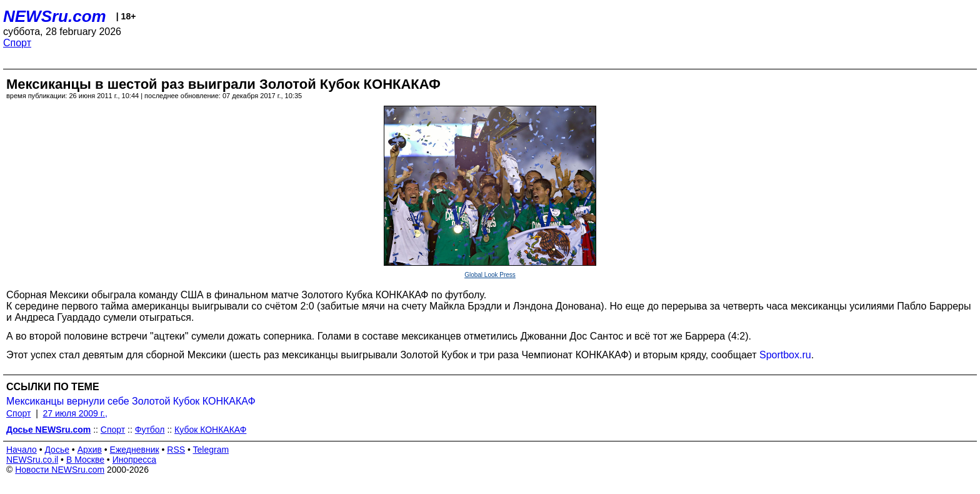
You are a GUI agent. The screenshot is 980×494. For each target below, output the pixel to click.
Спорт (17, 43)
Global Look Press (490, 275)
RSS (176, 450)
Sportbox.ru (785, 355)
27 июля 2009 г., (75, 413)
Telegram (211, 450)
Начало (22, 450)
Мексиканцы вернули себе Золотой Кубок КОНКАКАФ (131, 401)
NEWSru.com (55, 16)
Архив (90, 450)
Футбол (150, 430)
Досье (57, 450)
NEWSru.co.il (32, 460)
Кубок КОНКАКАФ (210, 430)
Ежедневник (135, 450)
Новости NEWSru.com (60, 470)
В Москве (85, 460)
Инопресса (135, 460)
